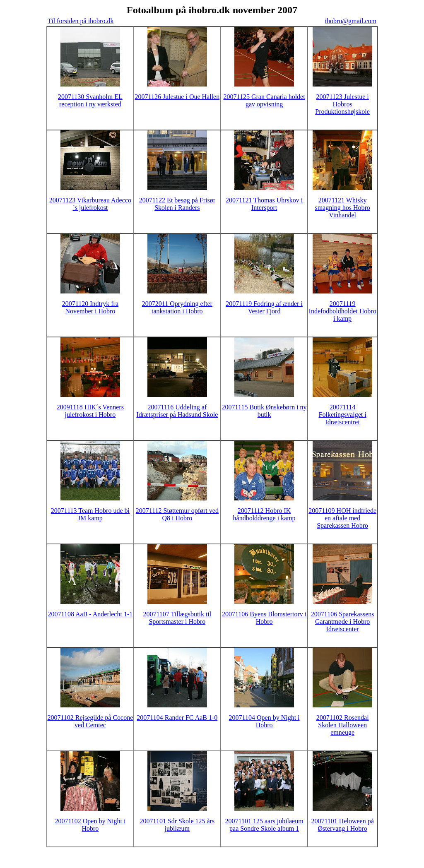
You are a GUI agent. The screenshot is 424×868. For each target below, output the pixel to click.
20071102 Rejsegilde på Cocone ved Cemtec (90, 721)
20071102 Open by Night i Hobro (90, 825)
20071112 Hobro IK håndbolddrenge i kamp (264, 514)
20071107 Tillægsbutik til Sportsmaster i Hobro (177, 618)
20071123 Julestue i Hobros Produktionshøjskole (342, 104)
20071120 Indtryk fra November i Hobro (90, 307)
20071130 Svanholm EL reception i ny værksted (90, 100)
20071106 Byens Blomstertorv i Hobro (264, 618)
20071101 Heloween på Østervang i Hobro (342, 825)
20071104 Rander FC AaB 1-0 (177, 718)
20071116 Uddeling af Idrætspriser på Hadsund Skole (177, 411)
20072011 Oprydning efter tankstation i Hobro (177, 307)
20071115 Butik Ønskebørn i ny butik (264, 411)
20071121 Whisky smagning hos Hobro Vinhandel (342, 208)
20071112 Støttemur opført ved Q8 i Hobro (177, 514)
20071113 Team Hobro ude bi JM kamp (90, 514)
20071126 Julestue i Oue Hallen (177, 97)
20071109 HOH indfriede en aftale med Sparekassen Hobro (342, 518)
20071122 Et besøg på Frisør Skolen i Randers (177, 204)
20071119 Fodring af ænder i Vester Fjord (264, 307)
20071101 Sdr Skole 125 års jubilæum (177, 825)
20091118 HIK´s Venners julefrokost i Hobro (90, 411)
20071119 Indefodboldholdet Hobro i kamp (343, 311)
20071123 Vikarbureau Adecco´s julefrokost (90, 204)
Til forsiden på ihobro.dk (81, 21)
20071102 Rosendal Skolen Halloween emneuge (343, 725)
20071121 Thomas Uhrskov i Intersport (264, 204)
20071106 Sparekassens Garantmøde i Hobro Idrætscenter (343, 622)
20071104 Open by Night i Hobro (264, 721)
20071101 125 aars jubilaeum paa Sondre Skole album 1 (264, 825)
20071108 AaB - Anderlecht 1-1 (90, 614)
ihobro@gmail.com (351, 21)
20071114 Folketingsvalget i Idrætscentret (343, 415)
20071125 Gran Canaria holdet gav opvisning (264, 100)
